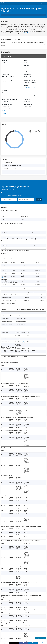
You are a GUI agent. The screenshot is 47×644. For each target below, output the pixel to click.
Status (26, 60)
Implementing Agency (30, 81)
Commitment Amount (7, 95)
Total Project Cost (7, 81)
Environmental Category (30, 95)
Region (26, 85)
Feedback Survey (41, 638)
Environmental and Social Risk (9, 100)
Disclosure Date (28, 70)
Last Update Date (29, 104)
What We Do (3, 3)
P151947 (4, 111)
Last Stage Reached (7, 104)
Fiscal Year (5, 90)
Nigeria (3, 72)
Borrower (27, 65)
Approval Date (5, 75)
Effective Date (28, 75)
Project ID (4, 60)
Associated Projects (7, 109)
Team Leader (5, 65)
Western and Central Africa (30, 87)
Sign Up (39, 199)
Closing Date (27, 100)
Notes (3, 113)
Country (4, 70)
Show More (28, 33)
